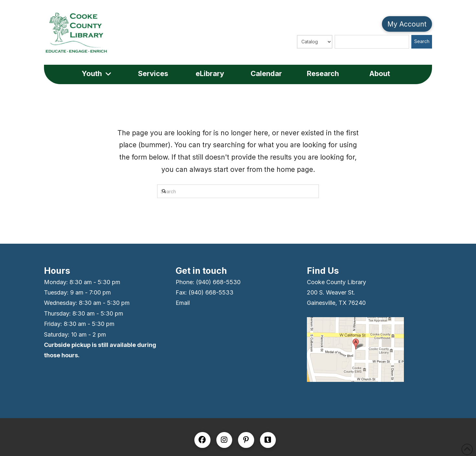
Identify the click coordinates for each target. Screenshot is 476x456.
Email (183, 303)
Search (422, 41)
